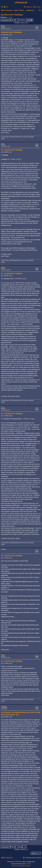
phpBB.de (28, 864)
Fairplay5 (4, 706)
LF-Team (10, 17)
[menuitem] (6, 7)
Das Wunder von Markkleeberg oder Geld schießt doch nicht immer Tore (21, 713)
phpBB (15, 862)
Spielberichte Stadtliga (12, 15)
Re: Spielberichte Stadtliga (12, 150)
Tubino (3, 26)
